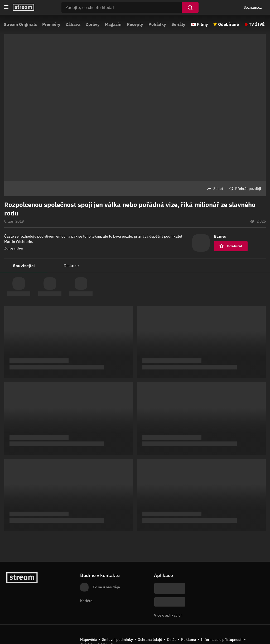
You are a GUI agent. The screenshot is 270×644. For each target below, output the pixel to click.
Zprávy (93, 24)
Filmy (202, 24)
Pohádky (157, 24)
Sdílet (218, 189)
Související (24, 266)
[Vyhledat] (190, 7)
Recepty (135, 24)
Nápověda (89, 640)
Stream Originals (20, 24)
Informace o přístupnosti (222, 640)
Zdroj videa (14, 248)
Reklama (189, 640)
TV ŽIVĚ (257, 24)
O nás (172, 640)
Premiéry (51, 24)
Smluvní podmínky (117, 640)
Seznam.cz (253, 7)
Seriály (178, 24)
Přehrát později (248, 189)
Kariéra (86, 601)
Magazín (113, 24)
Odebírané (228, 24)
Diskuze (71, 266)
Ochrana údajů (150, 640)
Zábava (73, 24)
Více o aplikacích (168, 615)
